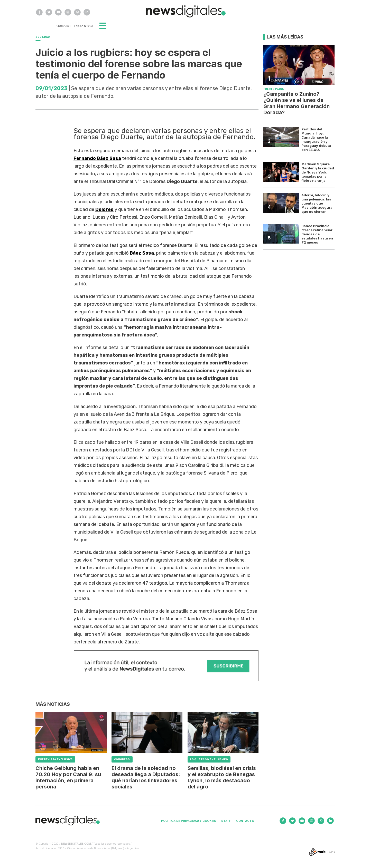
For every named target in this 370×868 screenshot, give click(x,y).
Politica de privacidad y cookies (189, 821)
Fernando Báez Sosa (97, 158)
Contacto (245, 821)
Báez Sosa (142, 253)
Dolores (104, 209)
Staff (226, 821)
